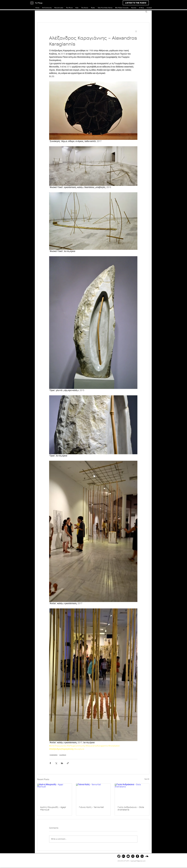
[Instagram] (133, 856)
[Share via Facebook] (50, 763)
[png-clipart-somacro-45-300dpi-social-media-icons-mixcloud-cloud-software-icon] (142, 856)
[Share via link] (68, 763)
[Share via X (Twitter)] (56, 763)
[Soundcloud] (147, 856)
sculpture (63, 755)
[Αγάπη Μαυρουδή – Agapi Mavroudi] (55, 793)
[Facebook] (137, 856)
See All (147, 779)
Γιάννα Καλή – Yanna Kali (91, 807)
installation (54, 755)
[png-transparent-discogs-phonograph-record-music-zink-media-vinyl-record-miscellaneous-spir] (119, 856)
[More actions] (136, 31)
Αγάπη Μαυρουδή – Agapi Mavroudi (53, 808)
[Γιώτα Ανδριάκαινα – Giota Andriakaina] (132, 793)
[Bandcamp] (123, 856)
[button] (146, 11)
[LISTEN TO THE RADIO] (136, 3)
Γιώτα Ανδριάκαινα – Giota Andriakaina (131, 808)
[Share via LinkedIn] (62, 763)
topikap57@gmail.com (138, 861)
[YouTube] (128, 856)
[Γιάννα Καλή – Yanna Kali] (93, 793)
